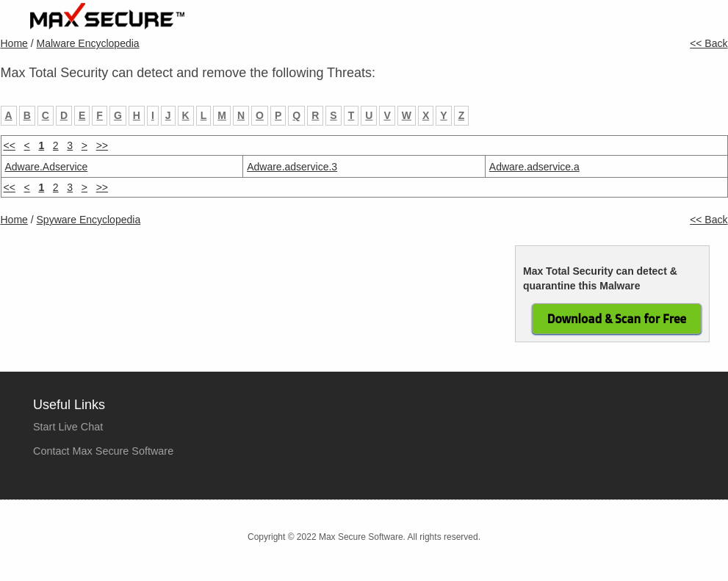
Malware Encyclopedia (88, 43)
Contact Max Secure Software (103, 451)
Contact (697, 23)
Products (435, 23)
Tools (640, 23)
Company (579, 23)
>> (102, 145)
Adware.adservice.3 (292, 167)
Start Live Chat (68, 427)
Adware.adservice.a (534, 167)
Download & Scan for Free (617, 319)
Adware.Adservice (47, 167)
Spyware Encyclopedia (89, 220)
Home (374, 23)
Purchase (506, 23)
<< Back (709, 43)
